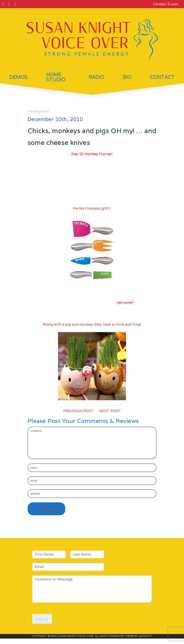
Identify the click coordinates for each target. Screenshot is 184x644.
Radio (96, 77)
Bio (127, 77)
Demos (18, 77)
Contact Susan (166, 4)
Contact (162, 77)
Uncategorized (38, 111)
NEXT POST (110, 411)
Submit (42, 624)
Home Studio (56, 77)
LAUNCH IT (145, 642)
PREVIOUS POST (78, 411)
